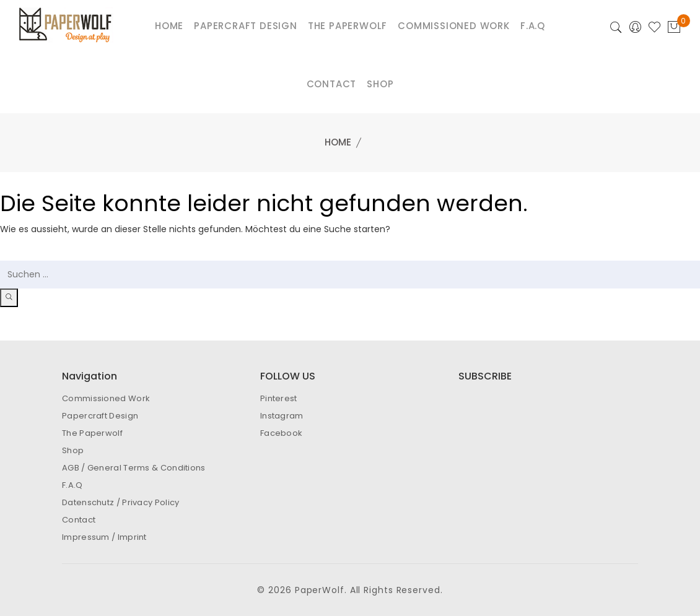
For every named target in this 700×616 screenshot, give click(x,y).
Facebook (281, 433)
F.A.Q (72, 485)
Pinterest (279, 398)
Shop (380, 84)
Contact (332, 84)
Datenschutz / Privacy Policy (120, 502)
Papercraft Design (100, 416)
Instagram (282, 416)
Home (338, 142)
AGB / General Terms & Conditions (134, 468)
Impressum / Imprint (104, 537)
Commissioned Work (106, 398)
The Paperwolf (92, 433)
